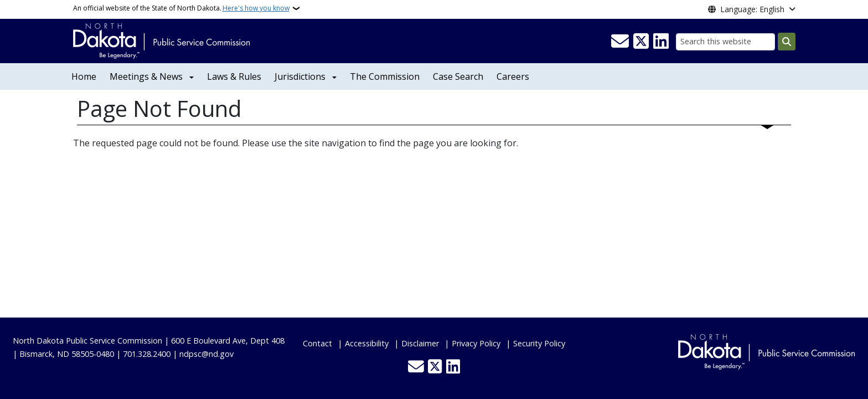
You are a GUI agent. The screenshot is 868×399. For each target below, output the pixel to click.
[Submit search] (787, 42)
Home (84, 76)
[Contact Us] (620, 42)
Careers (513, 76)
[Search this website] (725, 42)
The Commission (385, 76)
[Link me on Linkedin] (661, 42)
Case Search (458, 76)
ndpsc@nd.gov (206, 354)
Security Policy (539, 343)
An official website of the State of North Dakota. (181, 8)
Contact (317, 343)
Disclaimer (420, 343)
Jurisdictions (300, 76)
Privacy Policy (476, 343)
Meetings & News (146, 76)
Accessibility (367, 343)
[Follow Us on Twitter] (641, 42)
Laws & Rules (234, 76)
